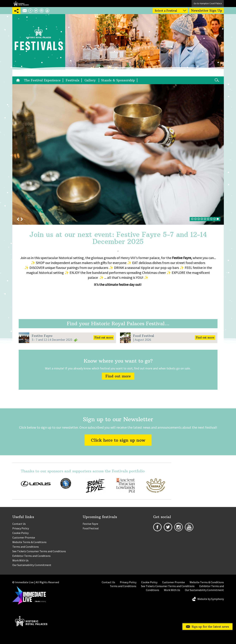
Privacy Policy (21, 528)
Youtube (47, 11)
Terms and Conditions (26, 547)
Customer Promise (24, 537)
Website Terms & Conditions (29, 542)
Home (19, 80)
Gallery (91, 80)
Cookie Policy (20, 533)
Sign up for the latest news (210, 627)
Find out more (104, 337)
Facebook (30, 11)
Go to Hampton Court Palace (208, 3)
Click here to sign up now (118, 440)
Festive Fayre (42, 336)
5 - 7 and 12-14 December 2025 (52, 340)
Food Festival (144, 336)
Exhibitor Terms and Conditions (31, 556)
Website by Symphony (211, 599)
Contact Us (19, 524)
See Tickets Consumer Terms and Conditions (39, 551)
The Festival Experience (42, 80)
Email (25, 11)
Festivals (73, 80)
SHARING (16, 11)
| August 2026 (142, 340)
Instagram (42, 11)
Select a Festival (166, 11)
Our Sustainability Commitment (32, 565)
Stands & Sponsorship (118, 80)
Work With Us (20, 560)
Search (217, 80)
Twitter (36, 11)
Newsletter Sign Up (207, 10)
